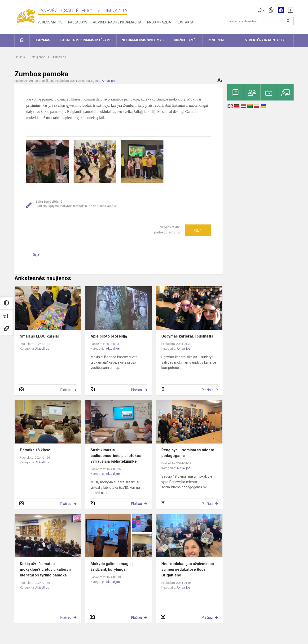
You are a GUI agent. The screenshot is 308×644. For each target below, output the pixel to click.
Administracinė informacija (117, 22)
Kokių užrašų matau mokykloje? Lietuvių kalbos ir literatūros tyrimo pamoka (46, 569)
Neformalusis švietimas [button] (143, 40)
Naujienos (39, 57)
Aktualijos (59, 57)
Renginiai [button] (216, 40)
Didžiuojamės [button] (186, 40)
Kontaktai (185, 22)
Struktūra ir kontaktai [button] (265, 40)
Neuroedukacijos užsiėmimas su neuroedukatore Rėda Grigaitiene (188, 569)
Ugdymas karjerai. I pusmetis (187, 336)
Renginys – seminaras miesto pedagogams (188, 453)
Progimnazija (159, 22)
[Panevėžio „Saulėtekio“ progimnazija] (26, 16)
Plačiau (66, 390)
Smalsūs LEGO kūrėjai (39, 336)
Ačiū (198, 230)
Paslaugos (78, 22)
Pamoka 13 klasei (36, 450)
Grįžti (37, 254)
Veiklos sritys (50, 22)
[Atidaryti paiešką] (288, 21)
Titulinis (20, 57)
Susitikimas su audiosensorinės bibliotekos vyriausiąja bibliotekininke (116, 456)
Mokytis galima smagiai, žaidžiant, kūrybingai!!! (112, 567)
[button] (261, 10)
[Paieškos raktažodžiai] (259, 21)
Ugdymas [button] (42, 40)
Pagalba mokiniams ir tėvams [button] (86, 40)
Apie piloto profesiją (109, 336)
